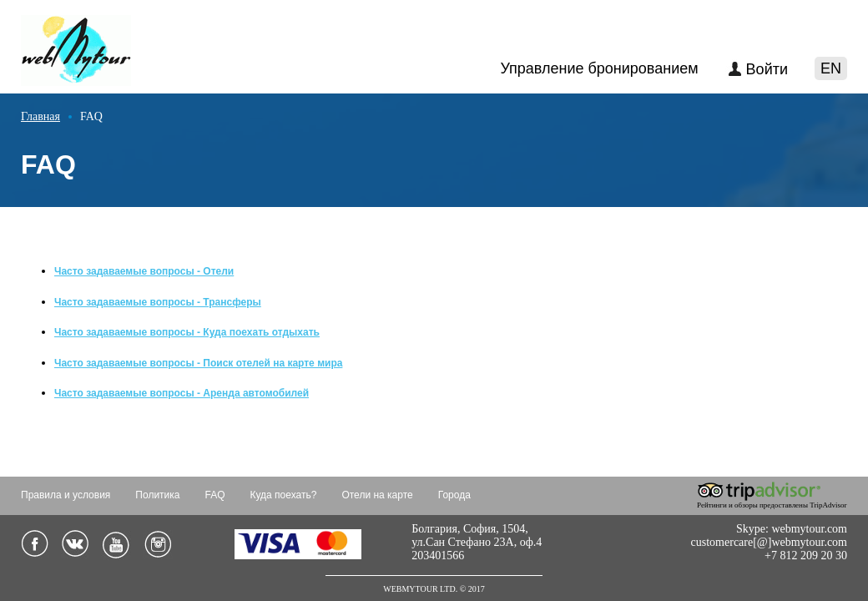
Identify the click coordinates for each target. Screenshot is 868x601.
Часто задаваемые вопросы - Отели (144, 271)
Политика (157, 495)
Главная (40, 116)
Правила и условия (66, 495)
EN (831, 68)
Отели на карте (377, 495)
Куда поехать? (284, 495)
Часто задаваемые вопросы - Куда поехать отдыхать (187, 332)
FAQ (215, 495)
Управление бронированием (599, 68)
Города (454, 495)
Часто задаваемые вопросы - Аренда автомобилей (182, 393)
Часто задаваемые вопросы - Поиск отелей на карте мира (198, 363)
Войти (767, 69)
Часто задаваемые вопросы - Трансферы (158, 302)
